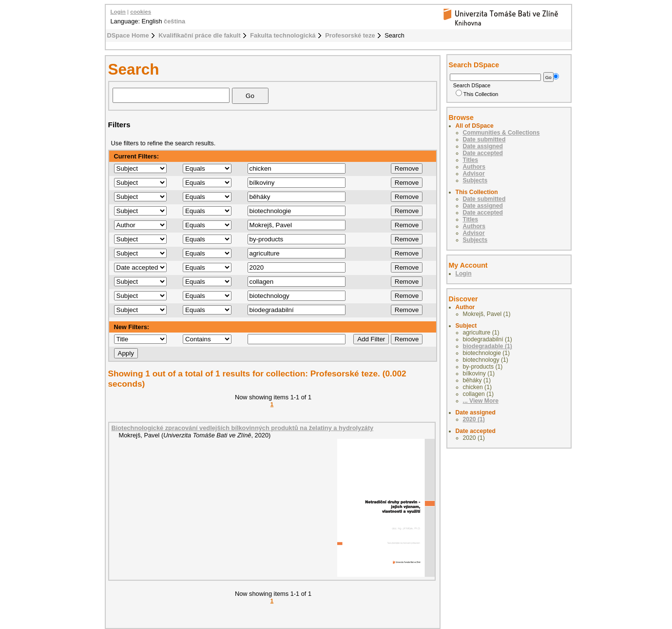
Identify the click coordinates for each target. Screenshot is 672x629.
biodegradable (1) (488, 346)
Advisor (474, 174)
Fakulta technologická (283, 35)
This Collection (477, 94)
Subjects (475, 180)
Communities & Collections (501, 133)
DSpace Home (128, 35)
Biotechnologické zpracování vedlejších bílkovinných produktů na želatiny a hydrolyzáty (243, 428)
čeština (174, 21)
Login (118, 12)
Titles (471, 160)
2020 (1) (474, 419)
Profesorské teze (350, 35)
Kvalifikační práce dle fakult (200, 35)
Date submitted (484, 139)
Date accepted (483, 153)
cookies (141, 12)
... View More (481, 401)
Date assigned (483, 146)
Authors (474, 167)
